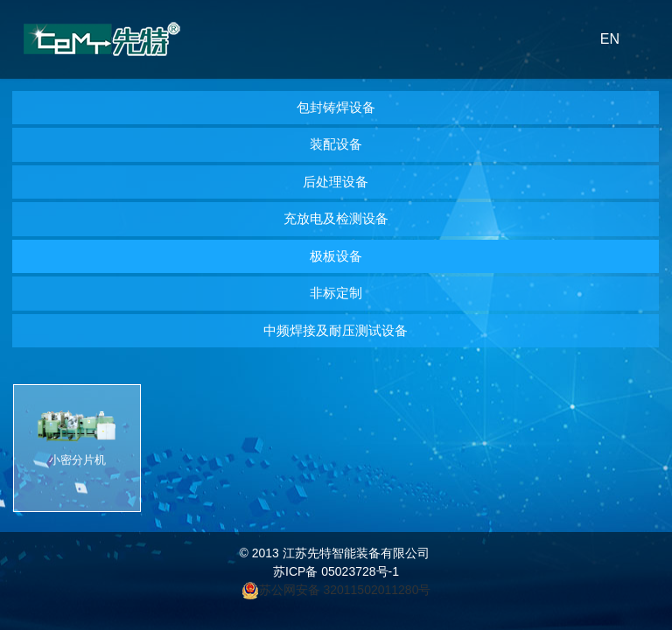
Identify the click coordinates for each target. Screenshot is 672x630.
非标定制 (336, 293)
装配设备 (336, 144)
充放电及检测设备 (336, 218)
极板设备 (336, 256)
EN (610, 39)
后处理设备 (336, 182)
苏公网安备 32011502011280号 (347, 590)
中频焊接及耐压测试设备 (336, 330)
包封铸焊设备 (336, 107)
